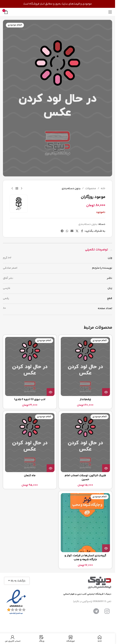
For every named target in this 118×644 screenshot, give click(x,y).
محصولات (91, 189)
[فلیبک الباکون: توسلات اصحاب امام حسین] (85, 443)
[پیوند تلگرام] (62, 231)
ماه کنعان (30, 476)
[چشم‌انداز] (85, 366)
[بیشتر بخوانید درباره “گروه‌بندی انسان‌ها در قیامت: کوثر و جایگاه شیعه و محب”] (106, 548)
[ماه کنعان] (30, 443)
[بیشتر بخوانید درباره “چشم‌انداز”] (106, 392)
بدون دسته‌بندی (71, 189)
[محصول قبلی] (22, 189)
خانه (103, 189)
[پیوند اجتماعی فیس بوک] (82, 231)
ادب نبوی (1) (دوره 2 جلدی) (30, 400)
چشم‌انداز (85, 400)
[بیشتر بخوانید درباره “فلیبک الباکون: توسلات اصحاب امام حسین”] (106, 468)
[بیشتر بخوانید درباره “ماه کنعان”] (51, 468)
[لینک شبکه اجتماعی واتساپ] (67, 231)
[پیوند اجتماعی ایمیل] (72, 231)
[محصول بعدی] (12, 189)
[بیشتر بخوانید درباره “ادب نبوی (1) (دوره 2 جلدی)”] (51, 392)
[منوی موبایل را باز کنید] (110, 12)
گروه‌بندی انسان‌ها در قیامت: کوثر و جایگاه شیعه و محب (85, 558)
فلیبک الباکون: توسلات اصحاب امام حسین (85, 478)
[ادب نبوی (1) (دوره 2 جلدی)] (30, 366)
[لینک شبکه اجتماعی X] (77, 231)
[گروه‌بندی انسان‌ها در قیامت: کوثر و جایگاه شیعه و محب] (85, 523)
